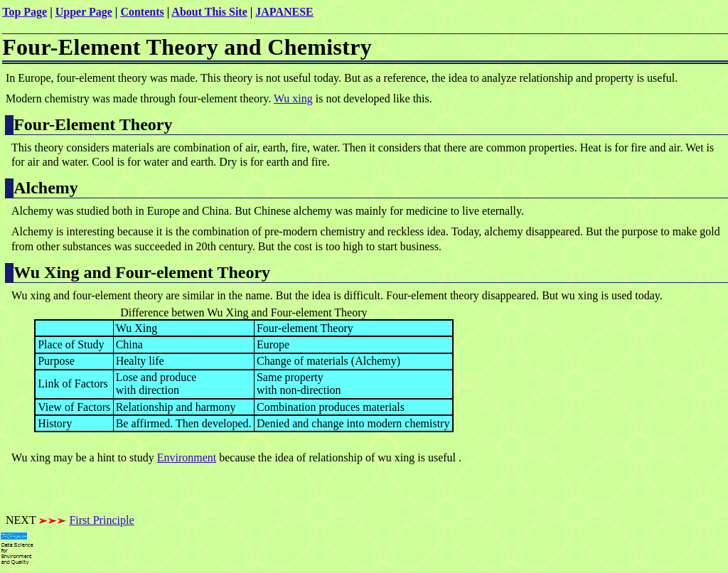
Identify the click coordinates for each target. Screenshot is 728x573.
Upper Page (84, 12)
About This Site (209, 12)
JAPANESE (284, 12)
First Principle (101, 520)
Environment (187, 457)
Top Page (25, 12)
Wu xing (293, 98)
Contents (142, 12)
